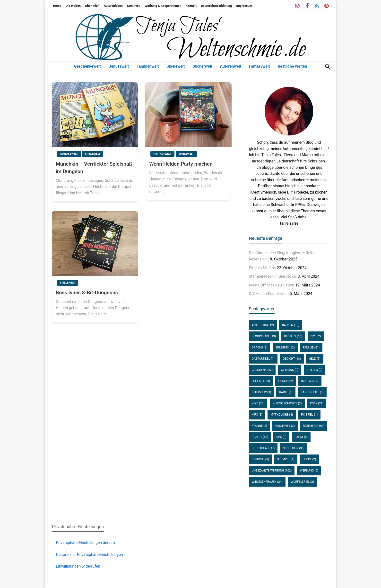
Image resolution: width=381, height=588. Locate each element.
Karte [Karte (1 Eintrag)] (286, 392)
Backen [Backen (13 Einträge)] (291, 325)
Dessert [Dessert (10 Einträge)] (293, 336)
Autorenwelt (230, 66)
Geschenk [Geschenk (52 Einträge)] (262, 370)
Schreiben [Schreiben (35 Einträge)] (294, 448)
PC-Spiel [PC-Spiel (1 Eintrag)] (309, 415)
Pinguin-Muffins (262, 268)
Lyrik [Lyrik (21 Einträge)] (317, 403)
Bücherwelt (202, 66)
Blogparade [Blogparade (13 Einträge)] (264, 336)
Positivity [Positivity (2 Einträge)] (285, 426)
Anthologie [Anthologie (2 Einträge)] (263, 325)
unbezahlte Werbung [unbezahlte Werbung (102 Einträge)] (272, 471)
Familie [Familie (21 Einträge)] (311, 347)
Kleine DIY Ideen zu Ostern (272, 285)
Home (57, 6)
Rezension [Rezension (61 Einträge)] (314, 426)
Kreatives (134, 6)
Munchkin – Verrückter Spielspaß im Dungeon (94, 168)
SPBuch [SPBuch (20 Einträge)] (260, 459)
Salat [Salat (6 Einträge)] (301, 437)
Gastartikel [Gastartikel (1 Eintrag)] (263, 359)
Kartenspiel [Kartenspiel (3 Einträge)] (312, 392)
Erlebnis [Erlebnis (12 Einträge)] (285, 347)
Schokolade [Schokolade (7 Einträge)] (263, 448)
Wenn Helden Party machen (181, 164)
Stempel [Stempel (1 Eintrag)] (286, 459)
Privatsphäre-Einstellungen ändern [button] (85, 543)
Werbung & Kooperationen (163, 6)
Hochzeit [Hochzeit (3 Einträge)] (261, 381)
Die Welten (73, 6)
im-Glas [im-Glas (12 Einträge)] (310, 381)
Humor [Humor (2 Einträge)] (286, 381)
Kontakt (191, 6)
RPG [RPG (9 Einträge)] (281, 437)
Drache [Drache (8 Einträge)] (260, 347)
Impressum (244, 6)
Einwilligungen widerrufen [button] (78, 566)
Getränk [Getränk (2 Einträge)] (290, 370)
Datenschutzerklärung (216, 6)
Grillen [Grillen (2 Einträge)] (315, 370)
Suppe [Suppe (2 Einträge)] (309, 459)
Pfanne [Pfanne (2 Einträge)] (259, 426)
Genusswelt (119, 66)
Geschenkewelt (87, 66)
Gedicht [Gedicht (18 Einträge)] (292, 359)
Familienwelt (148, 66)
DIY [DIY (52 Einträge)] (316, 336)
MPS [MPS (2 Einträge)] (257, 415)
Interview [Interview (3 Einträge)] (261, 392)
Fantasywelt (260, 66)
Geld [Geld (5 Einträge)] (315, 359)
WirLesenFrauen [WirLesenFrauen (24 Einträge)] (267, 482)
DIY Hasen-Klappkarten (269, 294)
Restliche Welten (292, 66)
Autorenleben (113, 6)
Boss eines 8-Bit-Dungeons (87, 293)
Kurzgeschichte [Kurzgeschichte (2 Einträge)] (287, 403)
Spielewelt (176, 66)
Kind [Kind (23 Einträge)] (258, 403)
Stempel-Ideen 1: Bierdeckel (273, 276)
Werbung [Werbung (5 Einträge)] (309, 471)
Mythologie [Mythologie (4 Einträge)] (282, 415)
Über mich (92, 6)
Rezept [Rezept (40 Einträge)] (260, 437)
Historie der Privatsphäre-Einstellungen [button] (89, 555)
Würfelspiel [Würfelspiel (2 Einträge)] (302, 482)
